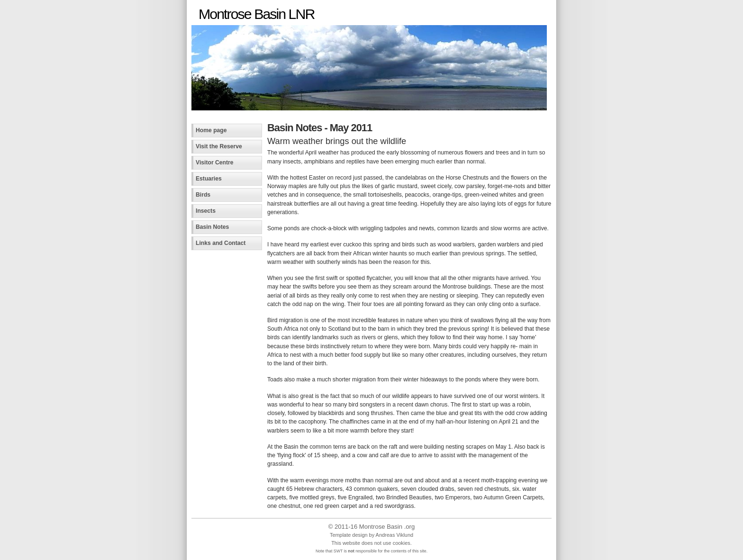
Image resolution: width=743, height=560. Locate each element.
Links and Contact (221, 243)
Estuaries (209, 179)
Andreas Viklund (394, 535)
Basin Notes (212, 227)
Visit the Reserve (219, 146)
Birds (203, 195)
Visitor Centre (215, 163)
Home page (211, 130)
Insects (206, 211)
